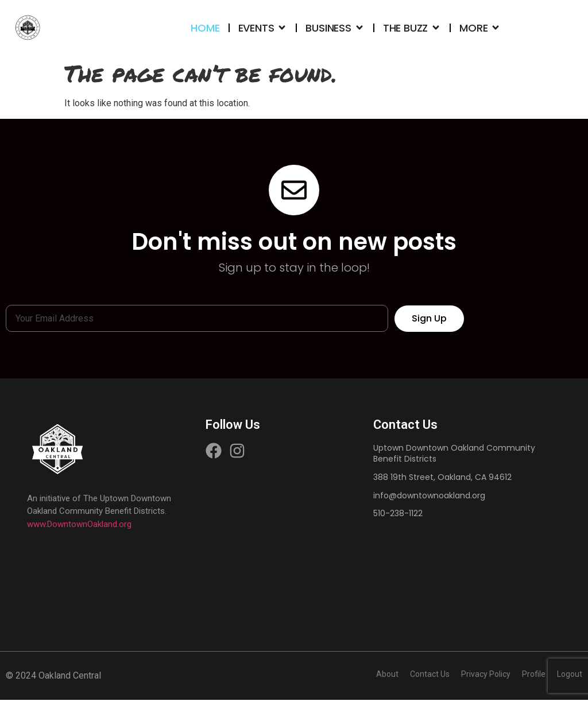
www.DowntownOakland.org (79, 525)
